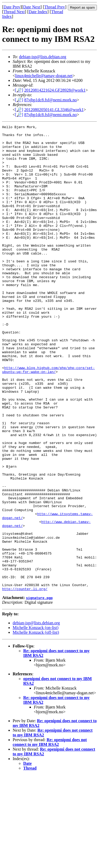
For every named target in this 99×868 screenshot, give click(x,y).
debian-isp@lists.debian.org (43, 57)
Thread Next (14, 12)
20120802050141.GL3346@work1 (54, 110)
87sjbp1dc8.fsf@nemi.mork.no (51, 100)
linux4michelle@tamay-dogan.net (44, 76)
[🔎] (19, 90)
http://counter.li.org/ (25, 682)
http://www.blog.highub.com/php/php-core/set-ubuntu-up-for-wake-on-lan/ (48, 419)
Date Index (38, 12)
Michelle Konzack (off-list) (36, 725)
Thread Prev (55, 7)
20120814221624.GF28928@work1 (55, 90)
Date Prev (12, 7)
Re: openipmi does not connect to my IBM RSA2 (50, 835)
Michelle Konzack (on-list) (36, 721)
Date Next (32, 7)
